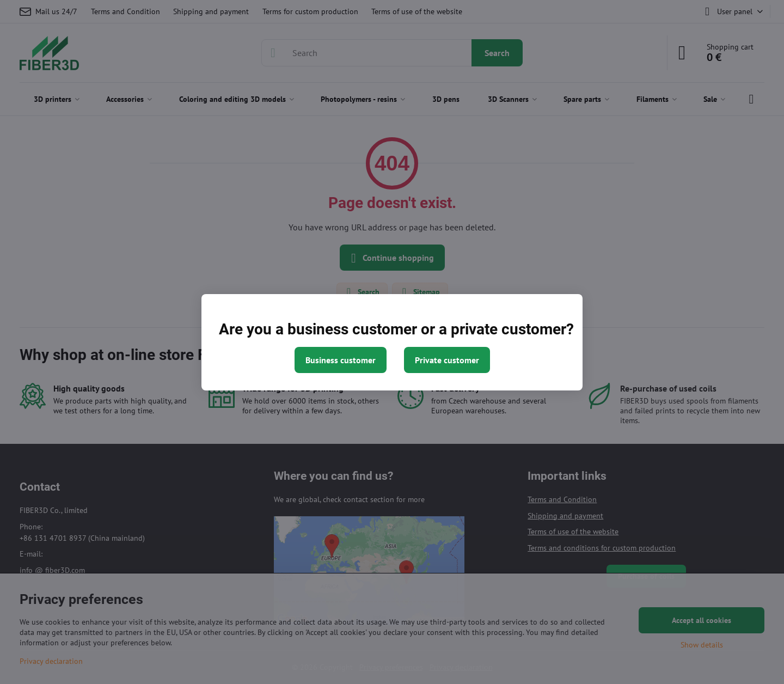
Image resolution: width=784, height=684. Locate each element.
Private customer (447, 360)
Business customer (341, 360)
